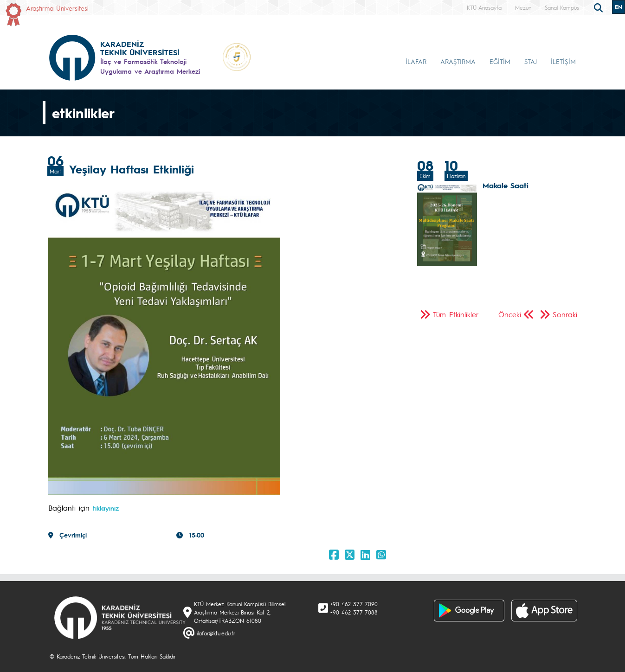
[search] (599, 7)
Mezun (523, 7)
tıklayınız (106, 508)
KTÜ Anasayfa (484, 7)
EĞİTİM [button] (500, 61)
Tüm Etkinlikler (456, 314)
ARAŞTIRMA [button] (458, 61)
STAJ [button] (531, 61)
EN (619, 7)
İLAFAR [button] (416, 61)
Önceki (510, 314)
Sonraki (565, 314)
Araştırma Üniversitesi (57, 8)
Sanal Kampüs (562, 7)
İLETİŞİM (563, 61)
